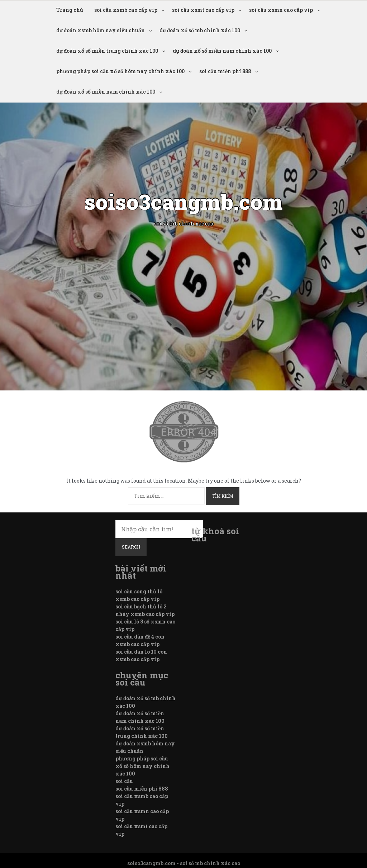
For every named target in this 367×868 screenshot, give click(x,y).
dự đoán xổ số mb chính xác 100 (200, 30)
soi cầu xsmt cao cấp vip (203, 10)
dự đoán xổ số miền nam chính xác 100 (222, 51)
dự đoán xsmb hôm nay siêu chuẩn (101, 30)
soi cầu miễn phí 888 (225, 71)
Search (131, 547)
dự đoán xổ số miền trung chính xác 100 (107, 51)
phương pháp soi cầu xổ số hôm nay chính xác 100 (120, 71)
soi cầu (124, 781)
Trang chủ (70, 10)
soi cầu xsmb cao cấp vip (126, 10)
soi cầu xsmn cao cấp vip (281, 10)
